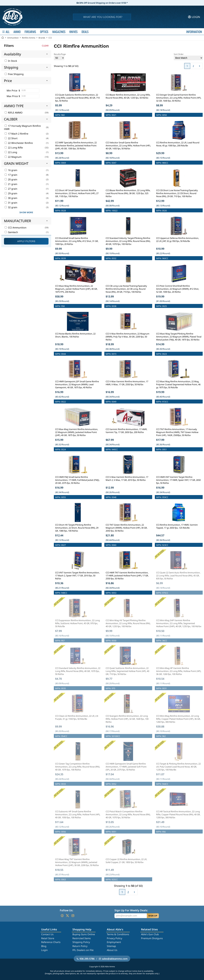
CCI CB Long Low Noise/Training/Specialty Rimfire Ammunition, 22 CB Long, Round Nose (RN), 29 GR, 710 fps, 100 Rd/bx (126, 289)
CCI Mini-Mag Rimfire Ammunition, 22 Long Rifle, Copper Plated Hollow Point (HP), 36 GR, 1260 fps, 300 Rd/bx (178, 719)
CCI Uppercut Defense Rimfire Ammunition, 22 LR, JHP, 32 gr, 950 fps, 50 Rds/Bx (178, 240)
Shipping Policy (81, 942)
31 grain (11, 203)
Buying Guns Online (84, 934)
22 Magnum (13, 157)
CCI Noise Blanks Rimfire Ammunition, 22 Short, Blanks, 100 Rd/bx (75, 335)
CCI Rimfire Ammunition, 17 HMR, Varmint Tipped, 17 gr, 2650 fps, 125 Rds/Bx (177, 526)
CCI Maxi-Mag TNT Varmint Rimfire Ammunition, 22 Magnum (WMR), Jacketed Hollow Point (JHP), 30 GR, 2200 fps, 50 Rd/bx (77, 862)
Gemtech (11, 232)
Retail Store (48, 938)
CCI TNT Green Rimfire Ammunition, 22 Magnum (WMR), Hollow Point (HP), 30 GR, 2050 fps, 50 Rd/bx (127, 528)
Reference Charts (51, 942)
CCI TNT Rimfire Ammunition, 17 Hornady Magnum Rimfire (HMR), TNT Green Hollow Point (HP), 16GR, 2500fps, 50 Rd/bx (177, 432)
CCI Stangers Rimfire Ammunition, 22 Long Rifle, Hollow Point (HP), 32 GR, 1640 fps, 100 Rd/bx (127, 719)
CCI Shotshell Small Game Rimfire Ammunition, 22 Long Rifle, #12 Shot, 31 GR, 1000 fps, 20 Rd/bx (77, 241)
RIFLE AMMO (14, 113)
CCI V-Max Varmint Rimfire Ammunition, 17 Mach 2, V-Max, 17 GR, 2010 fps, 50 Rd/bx (127, 478)
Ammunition (13, 38)
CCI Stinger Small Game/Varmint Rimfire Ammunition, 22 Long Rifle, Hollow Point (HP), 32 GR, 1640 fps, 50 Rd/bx (179, 98)
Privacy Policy (114, 938)
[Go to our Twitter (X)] (67, 916)
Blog (44, 946)
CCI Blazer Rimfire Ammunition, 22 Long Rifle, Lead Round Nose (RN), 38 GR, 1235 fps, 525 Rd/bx (128, 193)
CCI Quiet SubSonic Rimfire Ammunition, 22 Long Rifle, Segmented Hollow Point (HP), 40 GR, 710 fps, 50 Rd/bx (127, 671)
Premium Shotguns (152, 938)
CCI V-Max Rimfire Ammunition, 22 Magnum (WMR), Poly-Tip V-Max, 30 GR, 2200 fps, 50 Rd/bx (127, 337)
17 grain (11, 175)
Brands (42, 38)
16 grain (11, 170)
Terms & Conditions (118, 934)
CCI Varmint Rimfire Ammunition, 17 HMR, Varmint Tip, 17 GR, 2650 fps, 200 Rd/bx (126, 431)
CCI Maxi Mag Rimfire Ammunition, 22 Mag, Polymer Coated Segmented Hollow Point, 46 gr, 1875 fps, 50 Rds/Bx (178, 384)
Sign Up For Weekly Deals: (131, 910)
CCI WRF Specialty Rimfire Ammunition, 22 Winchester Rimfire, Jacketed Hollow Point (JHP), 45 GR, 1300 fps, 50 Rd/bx (76, 145)
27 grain (11, 189)
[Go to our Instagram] (73, 916)
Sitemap (111, 946)
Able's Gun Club (150, 934)
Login (44, 950)
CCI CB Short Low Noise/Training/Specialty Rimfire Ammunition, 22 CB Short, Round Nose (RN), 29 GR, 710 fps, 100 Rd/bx (177, 193)
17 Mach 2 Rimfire (16, 134)
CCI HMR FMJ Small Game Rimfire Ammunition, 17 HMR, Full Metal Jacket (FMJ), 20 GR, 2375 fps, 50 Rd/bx (77, 480)
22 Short (11, 138)
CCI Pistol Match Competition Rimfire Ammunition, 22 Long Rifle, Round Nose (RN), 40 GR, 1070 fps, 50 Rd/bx (128, 814)
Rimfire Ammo (29, 38)
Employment (114, 942)
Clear (45, 46)
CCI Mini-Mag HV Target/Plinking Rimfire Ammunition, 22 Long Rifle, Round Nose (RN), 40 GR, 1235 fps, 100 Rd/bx (128, 623)
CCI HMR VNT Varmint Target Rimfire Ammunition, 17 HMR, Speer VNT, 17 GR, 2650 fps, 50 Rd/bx (178, 480)
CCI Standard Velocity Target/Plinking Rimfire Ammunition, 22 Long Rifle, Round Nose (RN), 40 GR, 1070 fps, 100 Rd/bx (128, 241)
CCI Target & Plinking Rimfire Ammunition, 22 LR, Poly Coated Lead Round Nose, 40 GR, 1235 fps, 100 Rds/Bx (178, 767)
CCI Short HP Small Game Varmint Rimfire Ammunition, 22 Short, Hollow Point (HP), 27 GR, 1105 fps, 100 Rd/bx (77, 193)
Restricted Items (82, 938)
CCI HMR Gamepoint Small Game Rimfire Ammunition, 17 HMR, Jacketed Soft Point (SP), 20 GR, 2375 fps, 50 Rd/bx (126, 767)
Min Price (12, 91)
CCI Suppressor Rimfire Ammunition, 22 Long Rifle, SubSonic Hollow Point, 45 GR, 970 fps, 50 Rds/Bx (77, 623)
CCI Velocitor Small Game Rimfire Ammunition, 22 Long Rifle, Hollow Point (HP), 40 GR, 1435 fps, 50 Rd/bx (128, 145)
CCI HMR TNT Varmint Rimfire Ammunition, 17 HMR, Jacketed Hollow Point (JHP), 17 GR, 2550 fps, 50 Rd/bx (127, 576)
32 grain (11, 207)
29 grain (11, 193)
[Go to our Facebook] (62, 916)
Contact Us (47, 934)
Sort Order (188, 56)
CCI (50, 38)
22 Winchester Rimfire (19, 143)
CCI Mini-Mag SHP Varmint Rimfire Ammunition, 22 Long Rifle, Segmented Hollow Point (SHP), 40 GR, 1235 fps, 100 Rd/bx (179, 623)
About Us (112, 950)
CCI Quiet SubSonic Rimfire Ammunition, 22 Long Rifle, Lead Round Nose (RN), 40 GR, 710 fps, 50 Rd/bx (77, 98)
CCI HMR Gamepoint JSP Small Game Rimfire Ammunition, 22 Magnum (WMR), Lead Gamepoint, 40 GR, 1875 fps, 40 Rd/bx (77, 384)
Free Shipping (14, 74)
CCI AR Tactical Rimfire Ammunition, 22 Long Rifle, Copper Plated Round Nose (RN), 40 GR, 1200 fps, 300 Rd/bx (178, 814)
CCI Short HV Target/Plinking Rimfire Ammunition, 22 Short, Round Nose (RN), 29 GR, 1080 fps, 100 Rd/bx (77, 528)
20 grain (11, 179)
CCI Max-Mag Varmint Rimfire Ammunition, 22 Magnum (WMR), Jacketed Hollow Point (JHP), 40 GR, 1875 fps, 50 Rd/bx (77, 432)
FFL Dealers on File (83, 950)
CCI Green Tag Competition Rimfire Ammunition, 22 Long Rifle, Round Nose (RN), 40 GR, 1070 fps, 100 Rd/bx (78, 767)
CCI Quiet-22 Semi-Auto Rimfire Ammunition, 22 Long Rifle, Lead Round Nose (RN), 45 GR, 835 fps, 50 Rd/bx (178, 576)
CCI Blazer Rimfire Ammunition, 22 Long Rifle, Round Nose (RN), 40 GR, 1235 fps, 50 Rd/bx (128, 96)
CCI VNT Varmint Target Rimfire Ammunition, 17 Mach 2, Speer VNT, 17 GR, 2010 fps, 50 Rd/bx (77, 576)
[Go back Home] (3, 38)
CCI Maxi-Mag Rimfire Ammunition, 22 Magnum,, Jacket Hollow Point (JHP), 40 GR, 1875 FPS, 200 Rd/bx (76, 289)
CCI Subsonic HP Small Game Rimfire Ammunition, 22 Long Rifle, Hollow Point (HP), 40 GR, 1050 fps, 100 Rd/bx (78, 814)
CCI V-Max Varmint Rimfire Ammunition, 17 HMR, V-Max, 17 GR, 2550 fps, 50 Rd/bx (127, 383)
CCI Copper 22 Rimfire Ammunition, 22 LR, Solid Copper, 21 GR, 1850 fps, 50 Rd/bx (126, 861)
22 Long (11, 152)
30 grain (11, 198)
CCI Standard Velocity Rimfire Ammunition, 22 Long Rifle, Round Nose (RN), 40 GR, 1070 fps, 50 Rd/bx (78, 671)
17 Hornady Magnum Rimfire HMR (22, 127)
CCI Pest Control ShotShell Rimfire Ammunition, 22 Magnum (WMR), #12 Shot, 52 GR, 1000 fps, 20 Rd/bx (178, 289)
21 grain (11, 184)
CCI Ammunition (16, 228)
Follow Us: (66, 910)
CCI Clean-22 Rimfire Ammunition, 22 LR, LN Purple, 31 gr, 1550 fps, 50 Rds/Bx (77, 717)
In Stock (11, 61)
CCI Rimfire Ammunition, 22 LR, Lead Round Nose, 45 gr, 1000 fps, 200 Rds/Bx (178, 144)
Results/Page (60, 56)
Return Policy (80, 946)
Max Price (12, 96)
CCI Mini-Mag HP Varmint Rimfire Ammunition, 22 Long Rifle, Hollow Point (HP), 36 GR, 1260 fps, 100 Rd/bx (179, 671)
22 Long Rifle (14, 148)
